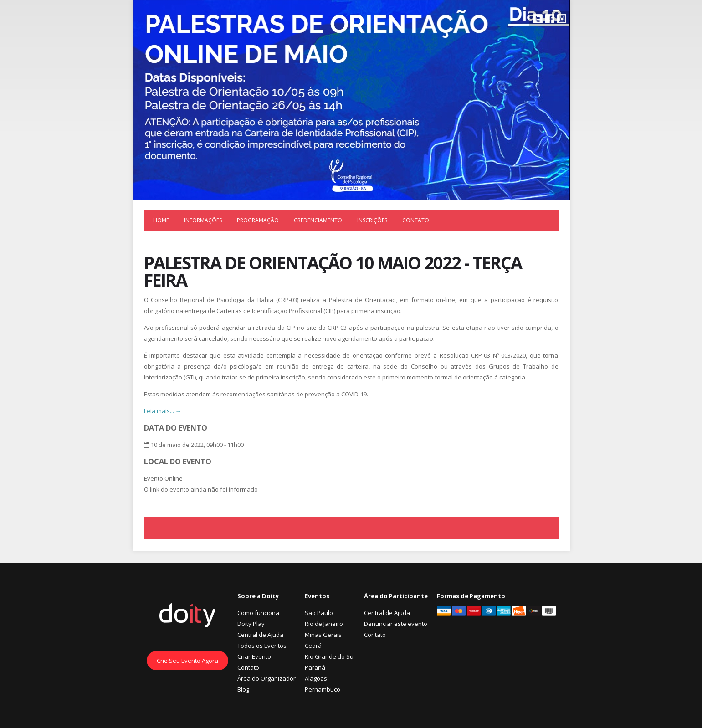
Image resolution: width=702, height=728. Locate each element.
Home (161, 220)
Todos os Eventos (262, 646)
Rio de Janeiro (324, 624)
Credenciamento (318, 220)
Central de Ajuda (260, 635)
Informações (203, 220)
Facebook (550, 19)
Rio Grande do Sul (330, 656)
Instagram (562, 19)
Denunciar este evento (396, 624)
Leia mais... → (163, 411)
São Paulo (319, 613)
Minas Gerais (323, 635)
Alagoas (316, 678)
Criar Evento (254, 656)
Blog (243, 689)
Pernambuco (323, 689)
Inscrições (372, 220)
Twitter (538, 19)
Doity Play (251, 624)
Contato (416, 220)
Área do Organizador (266, 678)
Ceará (313, 646)
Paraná (315, 667)
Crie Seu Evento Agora (187, 661)
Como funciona (258, 613)
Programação (258, 220)
